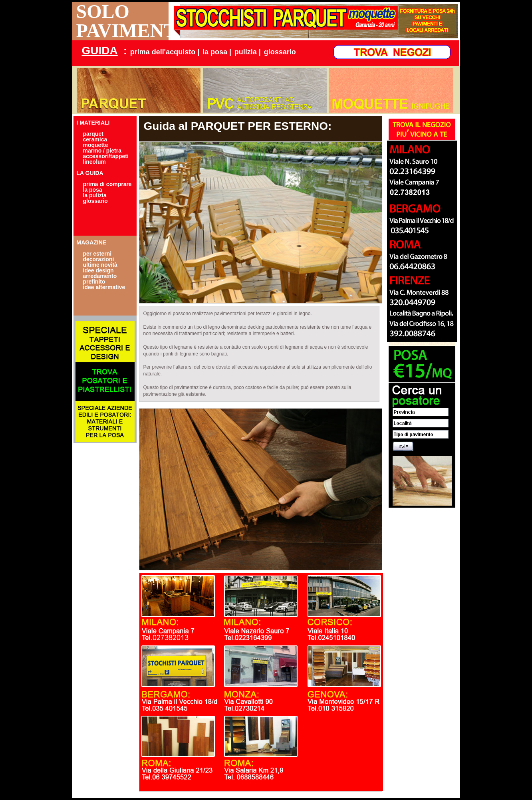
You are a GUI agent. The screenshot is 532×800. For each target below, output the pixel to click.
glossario (280, 52)
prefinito (94, 282)
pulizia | (248, 52)
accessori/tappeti (106, 156)
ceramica (95, 139)
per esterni (97, 254)
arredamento (100, 276)
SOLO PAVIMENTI (122, 21)
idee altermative (104, 287)
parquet (93, 134)
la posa (93, 190)
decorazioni (99, 259)
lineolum (95, 162)
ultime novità (100, 265)
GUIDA (100, 51)
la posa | (217, 52)
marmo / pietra (102, 151)
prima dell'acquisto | (165, 52)
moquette (96, 145)
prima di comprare (107, 184)
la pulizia (95, 195)
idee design (98, 270)
